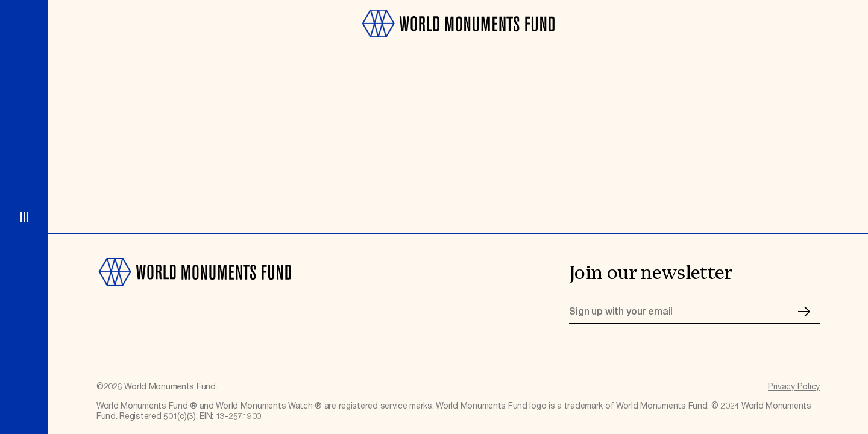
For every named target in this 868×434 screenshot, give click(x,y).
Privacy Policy (794, 387)
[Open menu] (24, 217)
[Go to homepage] (458, 43)
